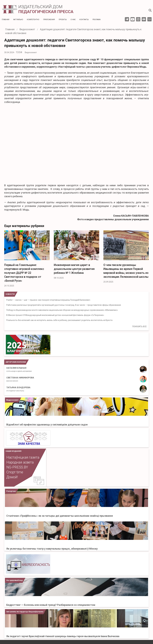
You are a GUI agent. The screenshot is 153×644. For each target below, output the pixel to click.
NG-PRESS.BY (17, 467)
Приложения (49, 20)
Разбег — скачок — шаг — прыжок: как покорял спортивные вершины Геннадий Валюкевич (48, 300)
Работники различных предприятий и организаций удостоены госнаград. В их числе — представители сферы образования (64, 305)
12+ (150, 19)
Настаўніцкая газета (23, 457)
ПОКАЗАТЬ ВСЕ (139, 326)
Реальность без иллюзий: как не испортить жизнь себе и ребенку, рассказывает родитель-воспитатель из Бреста (59, 320)
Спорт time (15, 472)
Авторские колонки (16, 362)
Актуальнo (18, 20)
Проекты (63, 20)
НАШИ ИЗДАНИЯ (14, 451)
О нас (73, 20)
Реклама (97, 20)
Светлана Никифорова (20, 379)
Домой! (12, 477)
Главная (6, 20)
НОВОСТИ (10, 294)
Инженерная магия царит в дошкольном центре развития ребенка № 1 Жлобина (74, 269)
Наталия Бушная (19, 369)
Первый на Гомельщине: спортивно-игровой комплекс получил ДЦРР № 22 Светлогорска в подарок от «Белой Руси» (24, 273)
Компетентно (33, 20)
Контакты (84, 20)
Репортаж (11, 491)
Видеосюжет (31, 52)
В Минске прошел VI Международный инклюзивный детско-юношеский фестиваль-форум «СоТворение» (55, 315)
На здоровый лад (14, 580)
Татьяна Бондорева (18, 389)
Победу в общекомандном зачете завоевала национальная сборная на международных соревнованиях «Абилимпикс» (62, 310)
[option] (27, 259)
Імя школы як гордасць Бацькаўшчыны (25, 612)
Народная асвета (20, 462)
